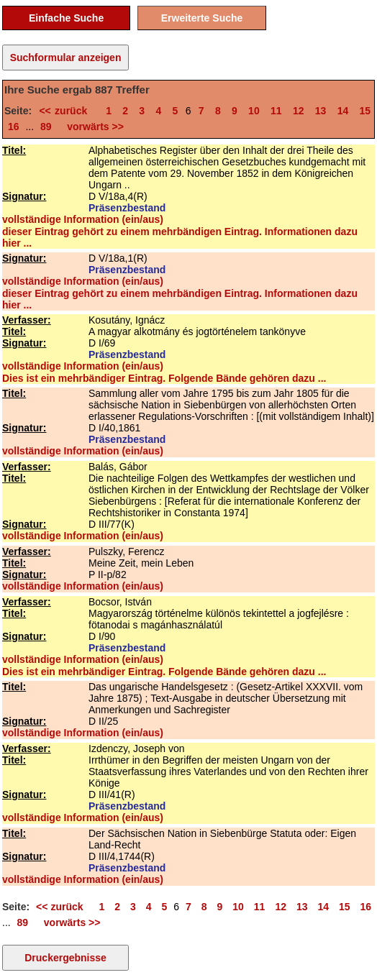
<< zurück (67, 111)
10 (254, 111)
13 (321, 111)
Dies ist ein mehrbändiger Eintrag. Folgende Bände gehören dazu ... (164, 378)
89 (46, 127)
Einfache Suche (66, 18)
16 (14, 127)
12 (299, 111)
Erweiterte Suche (202, 18)
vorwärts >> (93, 127)
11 (276, 111)
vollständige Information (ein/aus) (83, 219)
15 (365, 111)
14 (343, 111)
